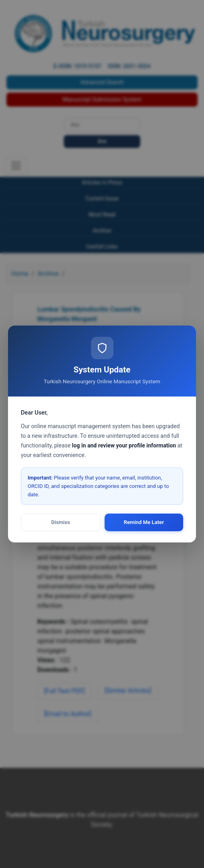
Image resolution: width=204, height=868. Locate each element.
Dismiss (61, 522)
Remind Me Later (144, 522)
